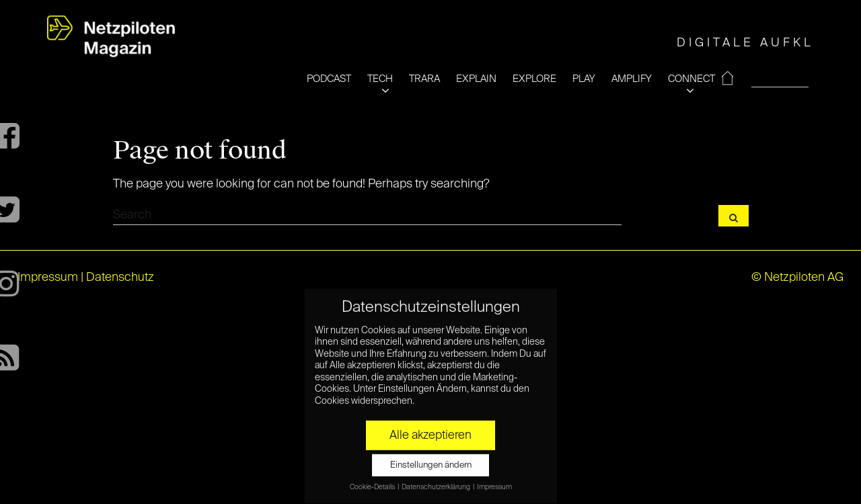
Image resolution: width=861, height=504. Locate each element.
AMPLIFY (632, 79)
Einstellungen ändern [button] (431, 459)
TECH (380, 79)
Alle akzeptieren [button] (430, 429)
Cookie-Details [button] (373, 480)
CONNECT (691, 79)
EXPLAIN (476, 79)
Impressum (48, 278)
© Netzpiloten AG (797, 278)
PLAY (584, 79)
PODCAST (329, 79)
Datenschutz (120, 278)
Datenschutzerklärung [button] (437, 480)
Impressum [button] (494, 480)
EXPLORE (534, 79)
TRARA (424, 79)
